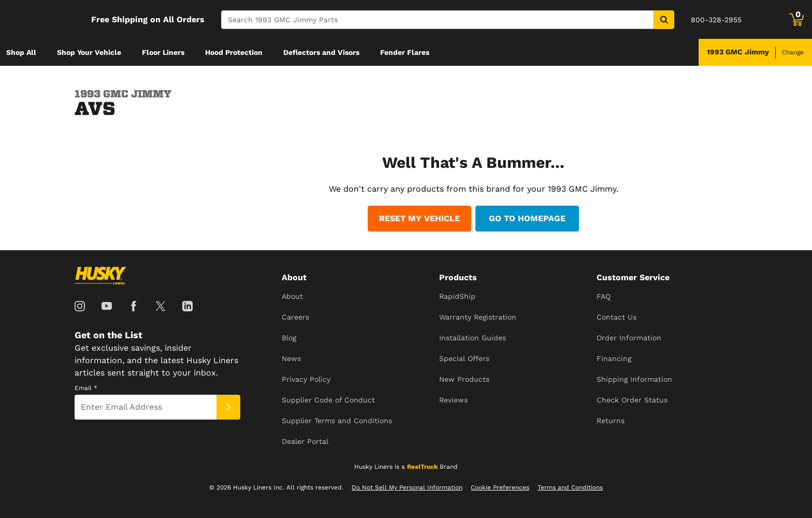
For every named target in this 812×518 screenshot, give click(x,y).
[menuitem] (21, 52)
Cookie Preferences (500, 487)
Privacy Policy (306, 379)
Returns (611, 421)
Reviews (453, 400)
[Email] (146, 407)
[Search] (437, 20)
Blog (289, 338)
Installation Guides (473, 338)
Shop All (21, 52)
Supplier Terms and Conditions (337, 421)
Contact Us (617, 317)
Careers (295, 317)
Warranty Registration (478, 317)
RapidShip (457, 296)
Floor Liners (163, 52)
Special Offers (464, 358)
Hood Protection (234, 52)
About (292, 296)
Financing (614, 358)
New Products (464, 379)
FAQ (604, 296)
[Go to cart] (796, 20)
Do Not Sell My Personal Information (407, 487)
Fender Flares (405, 52)
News (291, 358)
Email (86, 388)
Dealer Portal (305, 441)
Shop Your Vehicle (89, 52)
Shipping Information (634, 379)
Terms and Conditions (570, 487)
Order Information (629, 338)
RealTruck (422, 467)
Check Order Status (632, 400)
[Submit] (228, 407)
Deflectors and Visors (321, 52)
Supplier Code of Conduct (328, 400)
